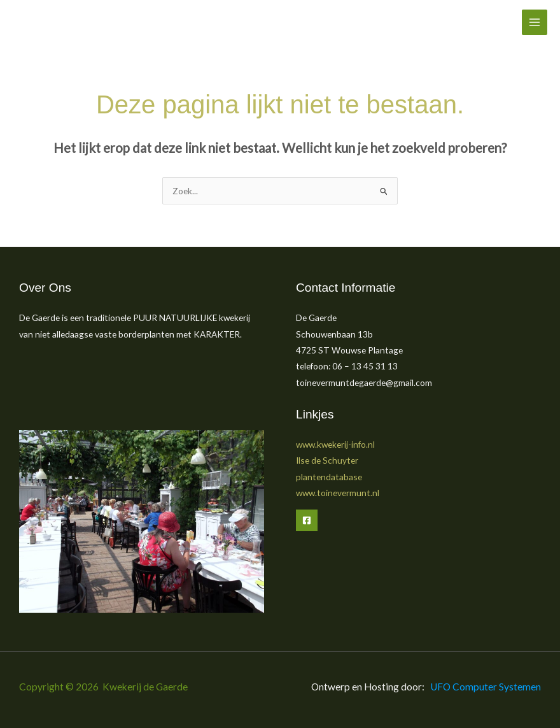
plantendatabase (329, 477)
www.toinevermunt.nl (338, 493)
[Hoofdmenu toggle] (535, 23)
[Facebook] (307, 520)
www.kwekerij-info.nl (335, 444)
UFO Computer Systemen (486, 687)
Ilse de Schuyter (327, 460)
